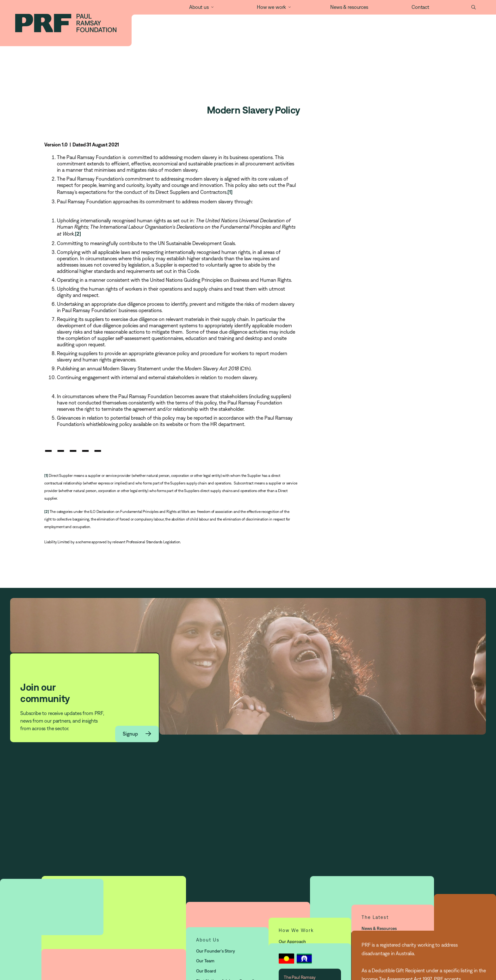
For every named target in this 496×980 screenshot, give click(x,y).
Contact (420, 7)
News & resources (349, 7)
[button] (198, 7)
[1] (230, 192)
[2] (78, 234)
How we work (271, 7)
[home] (66, 23)
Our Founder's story (216, 965)
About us (199, 7)
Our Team (205, 975)
